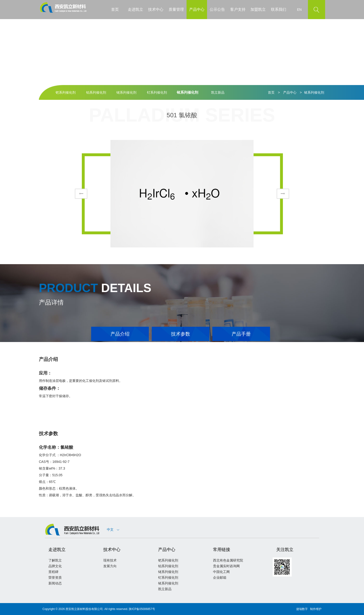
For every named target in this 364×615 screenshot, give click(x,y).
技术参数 (181, 334)
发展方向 (110, 566)
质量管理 (176, 9)
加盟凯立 (258, 9)
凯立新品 (218, 92)
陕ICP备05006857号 (142, 609)
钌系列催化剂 (157, 92)
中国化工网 (221, 572)
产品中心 (197, 9)
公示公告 (217, 9)
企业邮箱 (220, 578)
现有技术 (110, 560)
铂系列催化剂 (96, 92)
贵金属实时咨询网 (226, 566)
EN (299, 10)
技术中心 (156, 9)
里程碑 (53, 572)
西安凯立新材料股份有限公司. (85, 609)
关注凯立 (285, 550)
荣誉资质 (55, 578)
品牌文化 (55, 566)
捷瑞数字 (302, 609)
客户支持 (238, 9)
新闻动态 (55, 583)
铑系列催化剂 (126, 92)
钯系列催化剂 (66, 92)
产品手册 (241, 334)
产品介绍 (120, 334)
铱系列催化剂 (187, 92)
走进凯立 (135, 9)
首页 (115, 9)
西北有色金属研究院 (228, 560)
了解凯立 (55, 560)
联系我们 (279, 9)
